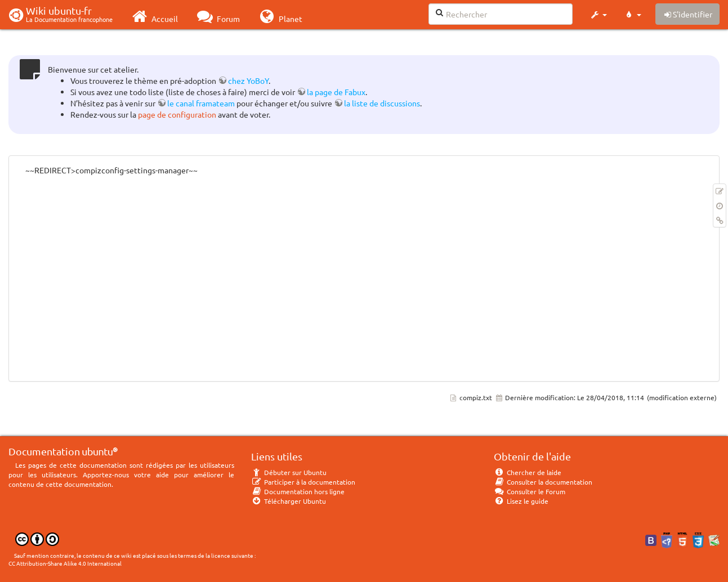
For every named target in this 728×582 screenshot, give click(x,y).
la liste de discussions (382, 103)
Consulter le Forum (530, 491)
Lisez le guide (521, 501)
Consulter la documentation (543, 482)
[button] (598, 15)
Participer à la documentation (303, 482)
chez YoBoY (248, 80)
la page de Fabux (336, 92)
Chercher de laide (528, 472)
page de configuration (177, 114)
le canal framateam (201, 103)
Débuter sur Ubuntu (289, 472)
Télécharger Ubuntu (289, 501)
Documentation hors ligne (298, 491)
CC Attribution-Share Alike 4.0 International (65, 563)
